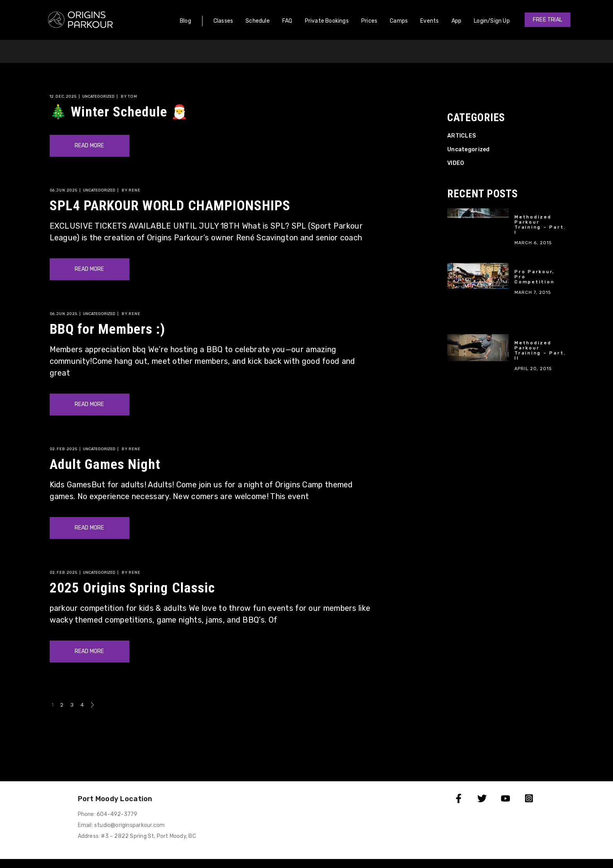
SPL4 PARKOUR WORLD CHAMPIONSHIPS (170, 206)
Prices (369, 21)
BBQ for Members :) (108, 329)
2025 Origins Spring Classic (132, 588)
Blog (186, 21)
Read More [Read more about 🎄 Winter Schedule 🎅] (90, 146)
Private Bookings (327, 21)
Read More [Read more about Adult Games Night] (90, 528)
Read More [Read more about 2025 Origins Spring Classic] (90, 651)
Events (429, 21)
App (457, 21)
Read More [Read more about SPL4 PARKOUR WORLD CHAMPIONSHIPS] (90, 269)
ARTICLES (462, 136)
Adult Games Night (105, 464)
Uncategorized (98, 97)
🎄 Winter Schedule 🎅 (119, 112)
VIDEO (456, 163)
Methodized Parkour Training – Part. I (540, 225)
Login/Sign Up (492, 21)
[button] (548, 20)
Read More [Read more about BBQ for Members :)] (90, 404)
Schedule (258, 21)
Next (92, 705)
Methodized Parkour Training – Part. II (540, 351)
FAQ (287, 21)
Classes (223, 21)
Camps (399, 21)
